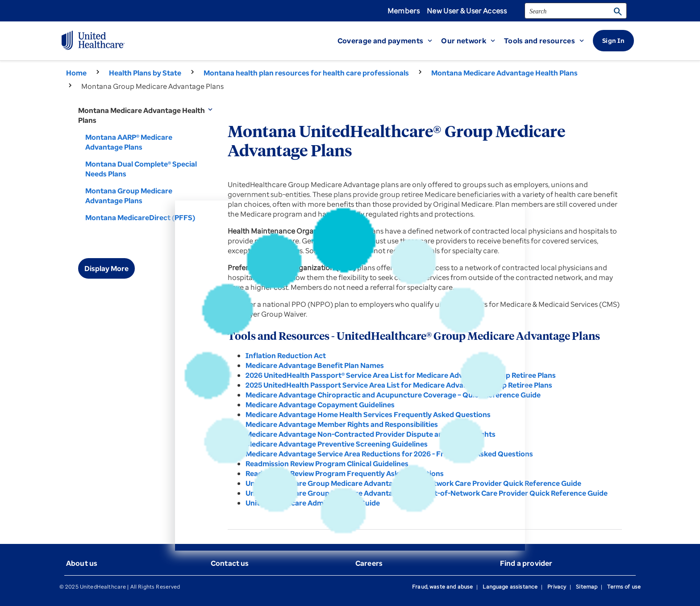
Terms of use (624, 587)
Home (76, 73)
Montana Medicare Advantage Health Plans (504, 73)
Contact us (230, 563)
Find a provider (526, 563)
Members (404, 11)
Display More (106, 268)
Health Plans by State (145, 73)
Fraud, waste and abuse (442, 587)
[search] (576, 11)
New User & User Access (467, 11)
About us (82, 563)
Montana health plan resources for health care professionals (306, 73)
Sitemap (587, 587)
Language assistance (510, 587)
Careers (369, 563)
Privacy (557, 587)
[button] (390, 41)
